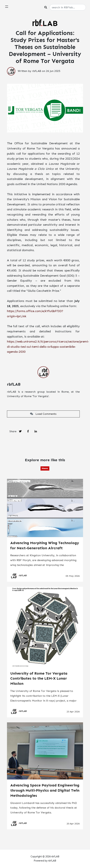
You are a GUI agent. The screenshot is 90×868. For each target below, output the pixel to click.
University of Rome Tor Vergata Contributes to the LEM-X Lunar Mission (39, 679)
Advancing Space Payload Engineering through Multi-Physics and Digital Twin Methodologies (45, 790)
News (45, 468)
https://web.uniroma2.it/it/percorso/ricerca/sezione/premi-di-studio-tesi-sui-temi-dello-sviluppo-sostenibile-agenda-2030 (48, 347)
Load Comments (43, 414)
